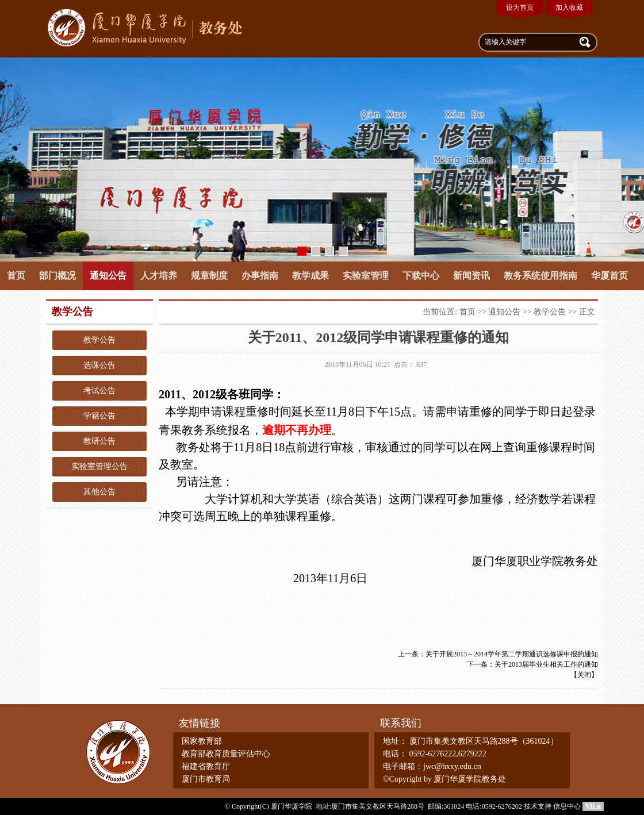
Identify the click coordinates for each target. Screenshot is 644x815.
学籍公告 (99, 416)
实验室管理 (366, 276)
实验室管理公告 (99, 466)
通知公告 (108, 276)
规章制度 (209, 276)
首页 (16, 276)
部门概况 (57, 276)
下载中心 (421, 276)
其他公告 (99, 492)
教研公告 (99, 441)
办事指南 (260, 276)
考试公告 (99, 391)
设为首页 (520, 7)
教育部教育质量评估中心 (226, 754)
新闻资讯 (471, 276)
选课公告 (99, 365)
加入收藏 (569, 7)
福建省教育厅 (206, 766)
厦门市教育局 (206, 779)
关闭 (584, 675)
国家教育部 (202, 741)
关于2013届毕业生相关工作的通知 (546, 664)
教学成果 (310, 276)
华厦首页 (609, 276)
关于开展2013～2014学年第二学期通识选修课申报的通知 (512, 654)
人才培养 (159, 276)
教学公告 (99, 340)
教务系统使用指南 (540, 276)
